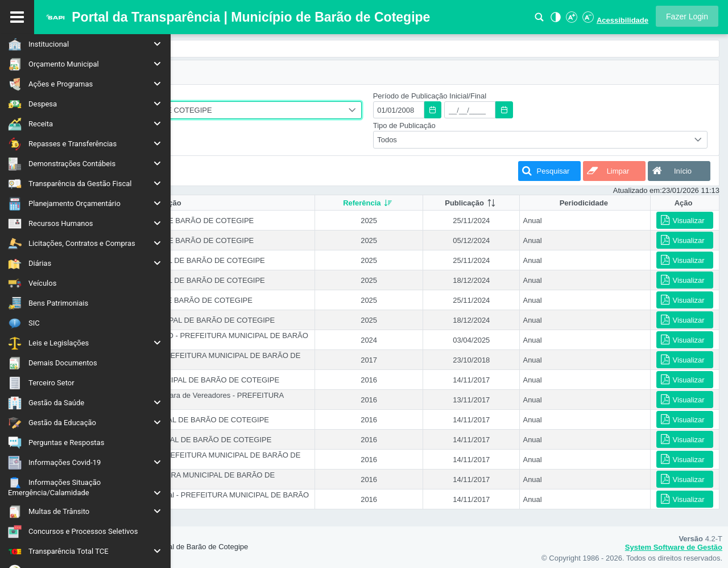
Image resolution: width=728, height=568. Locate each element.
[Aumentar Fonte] (571, 20)
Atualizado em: (638, 190)
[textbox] (479, 110)
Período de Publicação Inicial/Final (510, 96)
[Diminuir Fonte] (587, 20)
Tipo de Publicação (485, 125)
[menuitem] (85, 44)
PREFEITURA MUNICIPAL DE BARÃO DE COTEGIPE (283, 110)
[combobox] (315, 110)
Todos (203, 140)
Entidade (203, 96)
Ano (195, 125)
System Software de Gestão (674, 547)
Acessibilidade (622, 20)
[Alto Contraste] (555, 20)
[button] (687, 16)
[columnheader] (450, 203)
